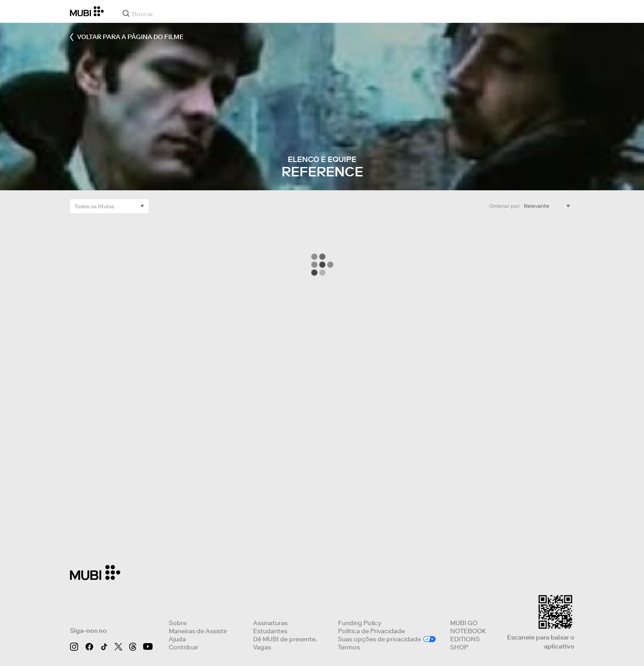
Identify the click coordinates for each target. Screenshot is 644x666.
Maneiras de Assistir (198, 631)
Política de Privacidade (371, 631)
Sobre (178, 623)
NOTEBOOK (468, 631)
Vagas (262, 647)
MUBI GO (464, 623)
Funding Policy (359, 623)
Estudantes (270, 631)
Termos (349, 647)
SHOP (459, 647)
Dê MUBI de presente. (285, 639)
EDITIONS (465, 639)
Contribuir (184, 647)
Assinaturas (270, 623)
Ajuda (177, 639)
